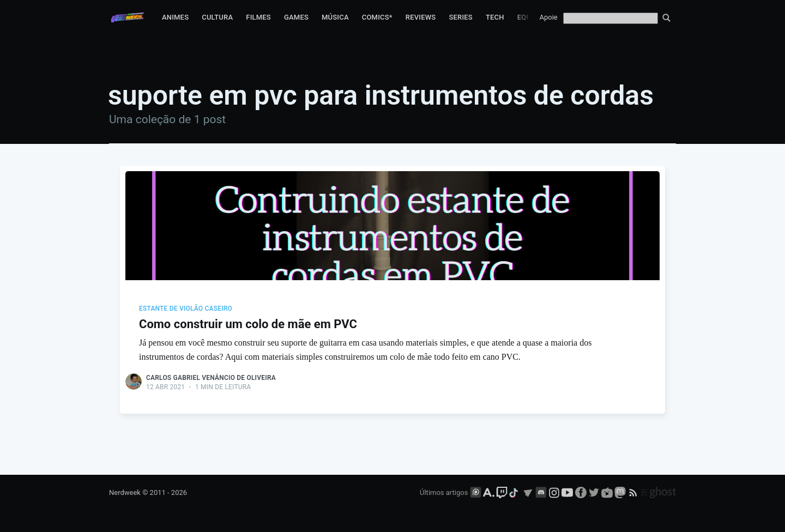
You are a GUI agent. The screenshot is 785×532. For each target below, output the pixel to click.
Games (296, 17)
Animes (175, 17)
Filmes (258, 17)
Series (461, 17)
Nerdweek (125, 492)
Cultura (217, 17)
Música (335, 17)
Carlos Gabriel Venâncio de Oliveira (211, 378)
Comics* (377, 17)
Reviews (421, 17)
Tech (495, 17)
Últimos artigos (444, 492)
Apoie (549, 17)
